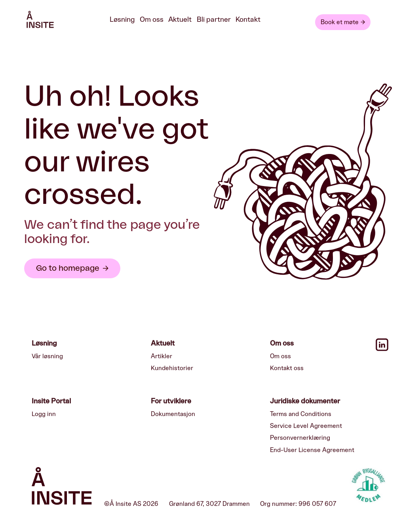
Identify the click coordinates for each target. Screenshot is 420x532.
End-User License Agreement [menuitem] (312, 450)
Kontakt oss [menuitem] (287, 368)
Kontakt (248, 20)
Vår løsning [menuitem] (47, 356)
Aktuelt (180, 20)
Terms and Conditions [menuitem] (301, 414)
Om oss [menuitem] (280, 356)
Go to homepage (68, 268)
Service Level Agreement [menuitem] (306, 426)
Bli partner (214, 20)
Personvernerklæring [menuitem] (300, 438)
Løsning (122, 20)
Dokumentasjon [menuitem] (173, 414)
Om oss (152, 20)
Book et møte (340, 22)
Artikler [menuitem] (162, 356)
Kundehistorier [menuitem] (172, 368)
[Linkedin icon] (382, 349)
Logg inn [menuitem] (44, 414)
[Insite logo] (62, 488)
